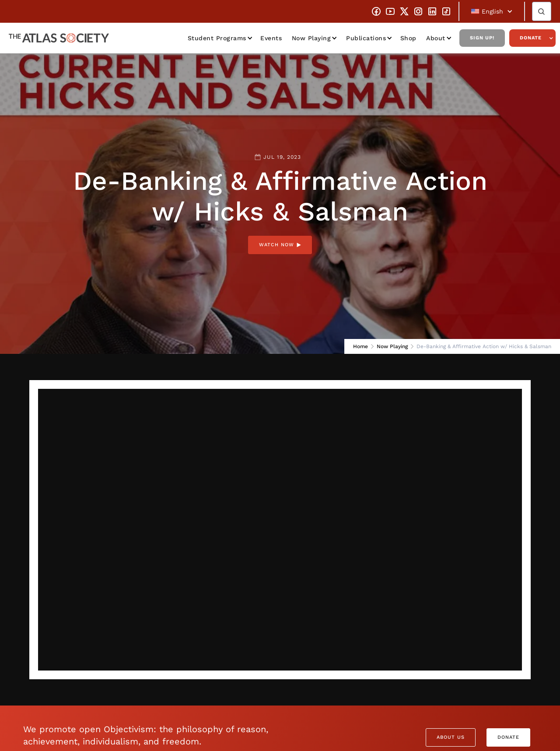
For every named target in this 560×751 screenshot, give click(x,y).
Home (360, 346)
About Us (451, 737)
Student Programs (217, 38)
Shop (408, 38)
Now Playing (311, 38)
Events (271, 38)
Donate (531, 38)
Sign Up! (482, 38)
